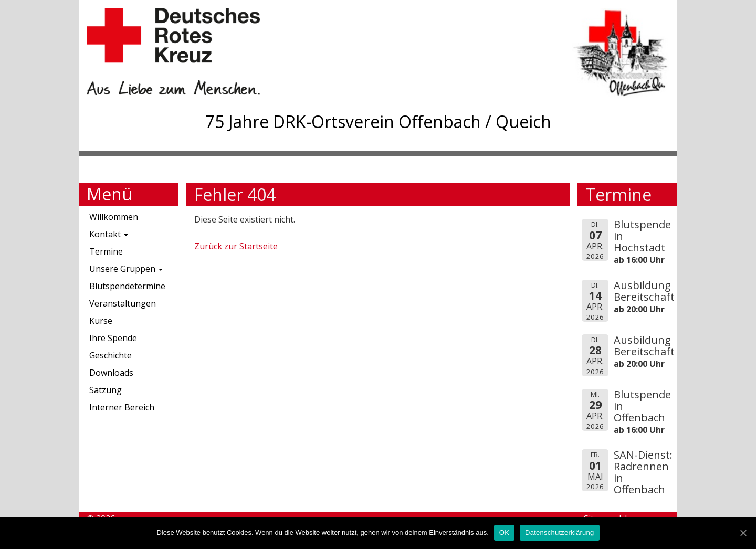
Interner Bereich (122, 407)
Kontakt (109, 234)
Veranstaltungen (123, 303)
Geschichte (111, 355)
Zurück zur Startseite (236, 246)
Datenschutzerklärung (559, 532)
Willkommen (114, 217)
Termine (106, 251)
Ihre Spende (113, 338)
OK (504, 532)
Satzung (106, 390)
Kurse (101, 321)
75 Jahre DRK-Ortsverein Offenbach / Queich (378, 122)
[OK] (743, 533)
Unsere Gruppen (126, 269)
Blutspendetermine (127, 286)
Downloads (111, 373)
